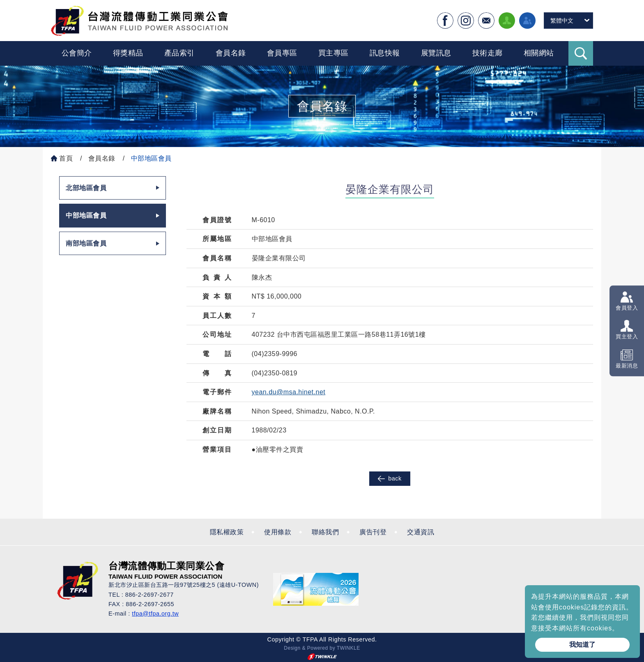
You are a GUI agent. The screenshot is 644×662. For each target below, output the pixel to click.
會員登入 (627, 308)
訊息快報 (385, 53)
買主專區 (333, 53)
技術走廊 (488, 53)
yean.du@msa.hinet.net (289, 392)
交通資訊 (421, 532)
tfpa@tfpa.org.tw (155, 614)
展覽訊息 (436, 53)
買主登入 (627, 337)
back (390, 479)
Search (581, 53)
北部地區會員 (86, 188)
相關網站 (539, 53)
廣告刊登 (373, 532)
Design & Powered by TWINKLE (322, 648)
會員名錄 (231, 53)
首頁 (66, 158)
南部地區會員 (86, 243)
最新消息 (627, 366)
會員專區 (282, 53)
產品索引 (179, 53)
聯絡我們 (325, 532)
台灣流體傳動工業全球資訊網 (139, 21)
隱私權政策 (227, 532)
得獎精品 (128, 53)
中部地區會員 (151, 158)
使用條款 (278, 532)
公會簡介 (77, 53)
